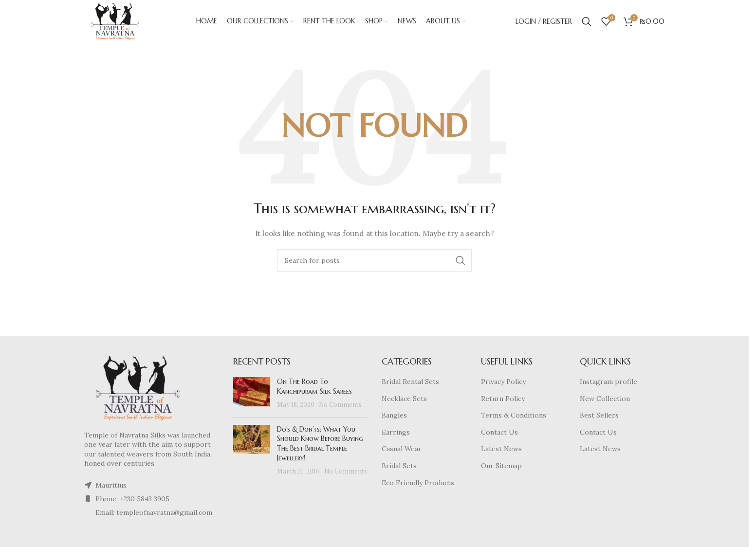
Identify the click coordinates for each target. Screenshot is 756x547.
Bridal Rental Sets (410, 383)
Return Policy (503, 400)
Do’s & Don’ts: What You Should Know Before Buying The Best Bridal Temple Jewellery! (320, 445)
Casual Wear (402, 450)
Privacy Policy (503, 383)
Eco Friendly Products (418, 484)
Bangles (394, 416)
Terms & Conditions (514, 416)
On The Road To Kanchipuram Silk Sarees (314, 387)
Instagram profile (608, 383)
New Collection (605, 400)
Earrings (396, 433)
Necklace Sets (404, 400)
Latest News (501, 450)
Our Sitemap (501, 467)
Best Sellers (599, 416)
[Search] (587, 22)
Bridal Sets (399, 467)
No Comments (340, 405)
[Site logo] (116, 21)
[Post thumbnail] (251, 394)
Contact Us (499, 433)
